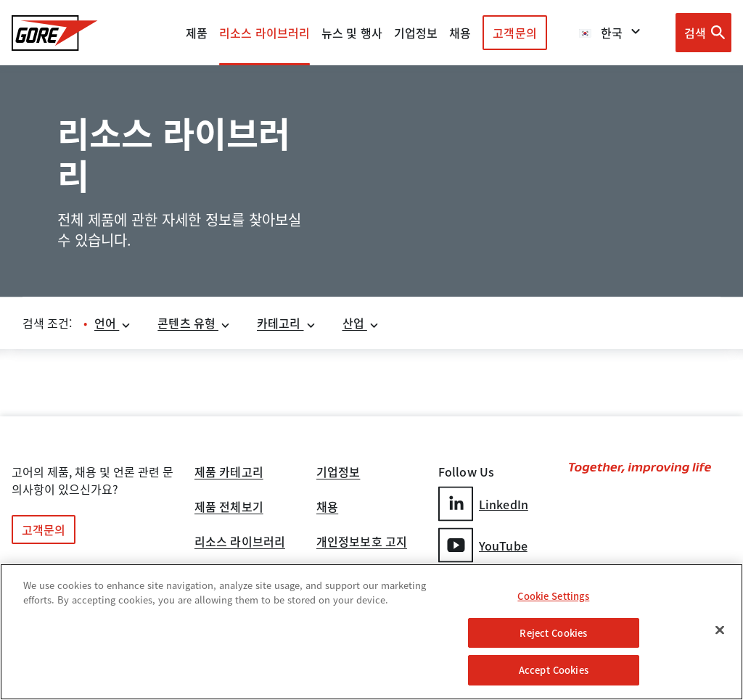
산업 (361, 323)
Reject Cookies (553, 633)
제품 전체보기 (229, 508)
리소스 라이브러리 (240, 543)
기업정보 (338, 473)
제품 (197, 33)
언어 (113, 323)
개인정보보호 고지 (362, 543)
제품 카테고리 (229, 473)
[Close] (720, 630)
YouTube (483, 545)
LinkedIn (483, 504)
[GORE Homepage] (55, 33)
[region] (371, 632)
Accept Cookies (554, 670)
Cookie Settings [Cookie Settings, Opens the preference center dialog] (553, 596)
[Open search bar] (703, 33)
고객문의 (514, 33)
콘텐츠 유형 (194, 323)
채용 (327, 508)
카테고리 (287, 323)
